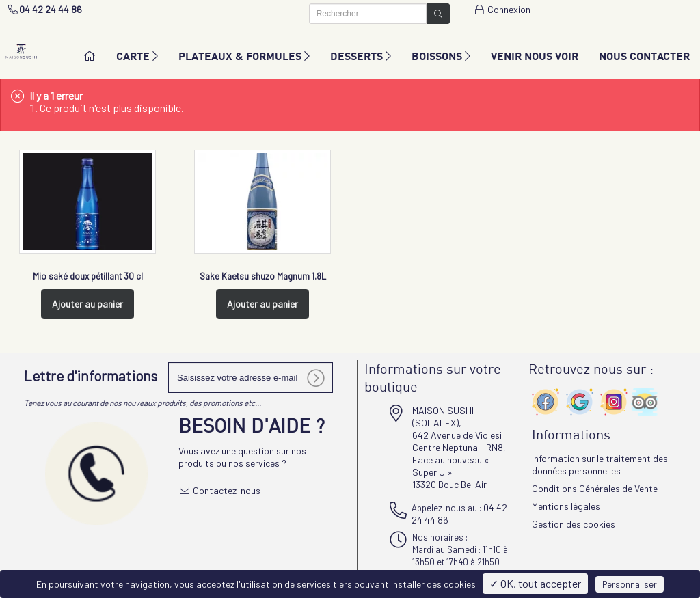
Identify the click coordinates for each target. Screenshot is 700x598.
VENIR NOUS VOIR (535, 56)
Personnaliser (630, 584)
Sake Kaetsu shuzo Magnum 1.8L (263, 276)
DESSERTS (361, 56)
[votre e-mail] (251, 378)
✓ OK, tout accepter (535, 583)
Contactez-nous (219, 490)
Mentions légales (566, 506)
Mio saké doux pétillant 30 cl (88, 276)
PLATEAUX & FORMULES (244, 56)
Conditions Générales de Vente (595, 488)
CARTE (137, 56)
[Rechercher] (368, 14)
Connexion (502, 9)
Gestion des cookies (574, 524)
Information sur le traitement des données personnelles (600, 464)
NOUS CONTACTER (644, 56)
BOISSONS (441, 56)
